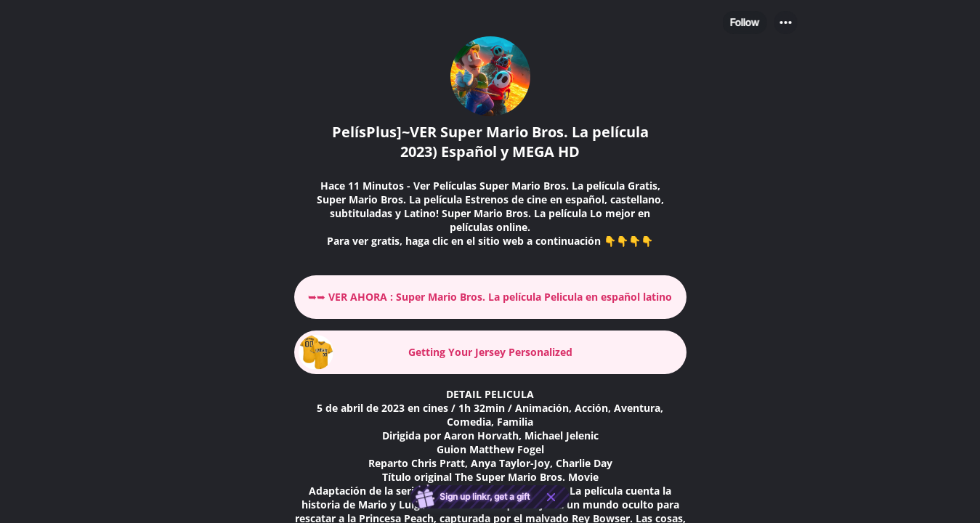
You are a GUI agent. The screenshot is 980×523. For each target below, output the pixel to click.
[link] (490, 297)
